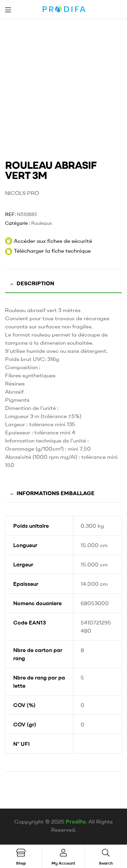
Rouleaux (41, 223)
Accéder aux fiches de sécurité (49, 241)
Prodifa (76, 821)
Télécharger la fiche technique (52, 251)
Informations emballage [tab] (56, 493)
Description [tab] (35, 283)
